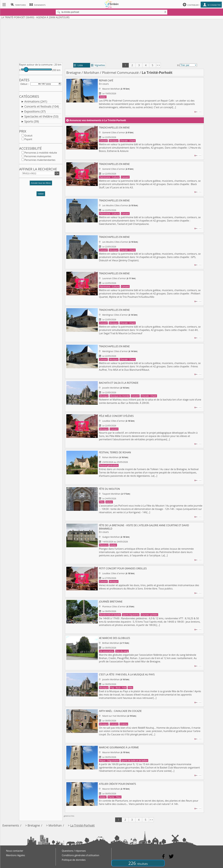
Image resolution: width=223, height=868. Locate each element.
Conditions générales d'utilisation (81, 855)
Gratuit (28, 136)
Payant (28, 140)
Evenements (11, 825)
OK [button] (57, 174)
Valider (41, 194)
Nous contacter (15, 851)
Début (24, 84)
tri (178, 65)
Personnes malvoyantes (38, 157)
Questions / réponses (74, 851)
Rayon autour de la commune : (36, 65)
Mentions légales (15, 855)
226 (138, 863)
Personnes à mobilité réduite (41, 153)
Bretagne (74, 73)
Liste (78, 65)
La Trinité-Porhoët (82, 825)
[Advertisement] (111, 40)
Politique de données (74, 860)
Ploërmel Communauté (120, 73)
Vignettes (98, 65)
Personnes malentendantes (40, 161)
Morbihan (91, 73)
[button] (41, 185)
